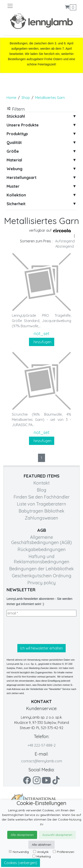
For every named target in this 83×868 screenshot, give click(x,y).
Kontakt (41, 483)
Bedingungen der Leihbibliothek (41, 569)
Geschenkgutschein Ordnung (42, 576)
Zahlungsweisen (41, 518)
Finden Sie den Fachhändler (42, 497)
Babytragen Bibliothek (41, 511)
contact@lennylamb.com (42, 761)
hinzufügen (42, 342)
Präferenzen (64, 852)
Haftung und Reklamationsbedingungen (42, 559)
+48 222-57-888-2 (41, 745)
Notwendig (19, 852)
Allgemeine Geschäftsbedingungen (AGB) (41, 540)
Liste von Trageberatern (41, 504)
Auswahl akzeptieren (57, 835)
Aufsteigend (65, 241)
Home (11, 98)
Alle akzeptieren (22, 835)
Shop (26, 98)
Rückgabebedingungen (42, 549)
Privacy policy (42, 583)
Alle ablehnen (41, 845)
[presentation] (40, 630)
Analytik (41, 852)
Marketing (42, 856)
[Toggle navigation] (24, 6)
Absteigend (65, 246)
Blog (42, 490)
